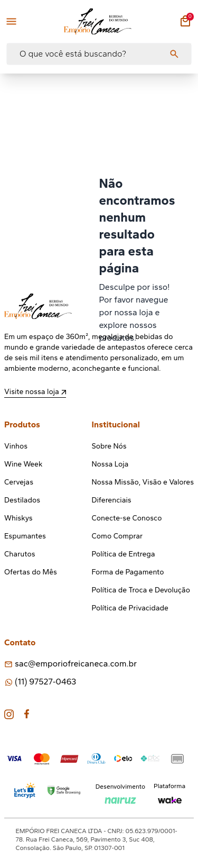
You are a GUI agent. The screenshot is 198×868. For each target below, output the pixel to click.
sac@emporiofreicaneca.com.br (76, 664)
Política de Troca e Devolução (141, 590)
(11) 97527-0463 (45, 682)
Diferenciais (112, 500)
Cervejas (19, 482)
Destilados (22, 500)
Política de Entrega (124, 554)
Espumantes (25, 536)
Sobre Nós (109, 446)
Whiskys (18, 518)
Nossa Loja (110, 464)
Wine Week (23, 464)
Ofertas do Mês (31, 572)
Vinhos (16, 446)
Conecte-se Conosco (127, 518)
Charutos (20, 554)
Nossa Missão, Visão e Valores (143, 482)
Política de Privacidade (130, 608)
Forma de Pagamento (128, 572)
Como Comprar (117, 536)
